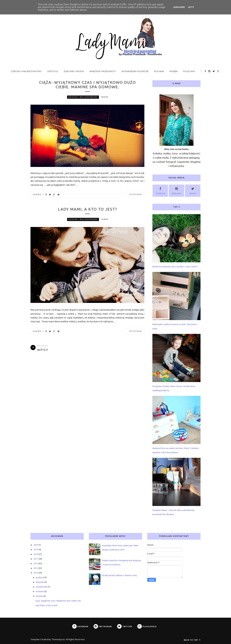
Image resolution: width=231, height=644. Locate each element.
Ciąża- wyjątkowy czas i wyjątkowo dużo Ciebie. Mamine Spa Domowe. (88, 85)
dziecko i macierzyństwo (83, 97)
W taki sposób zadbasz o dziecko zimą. (120, 575)
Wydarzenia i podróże (135, 71)
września (40, 591)
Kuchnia (159, 71)
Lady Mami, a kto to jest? (88, 209)
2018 (36, 554)
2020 (36, 545)
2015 (36, 568)
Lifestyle (53, 71)
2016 (36, 563)
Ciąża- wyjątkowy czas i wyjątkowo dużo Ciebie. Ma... (59, 601)
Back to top (192, 640)
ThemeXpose (58, 639)
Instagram (176, 190)
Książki (174, 71)
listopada (40, 582)
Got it (191, 7)
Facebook (160, 190)
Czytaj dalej (135, 194)
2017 (36, 559)
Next (135, 294)
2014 (36, 573)
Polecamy (189, 71)
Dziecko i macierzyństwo (26, 71)
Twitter (193, 190)
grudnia (39, 577)
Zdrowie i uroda (74, 71)
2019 (36, 550)
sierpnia (39, 596)
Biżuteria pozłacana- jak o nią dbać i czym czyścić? (175, 267)
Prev (127, 294)
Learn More (179, 7)
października (42, 587)
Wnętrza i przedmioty (103, 71)
